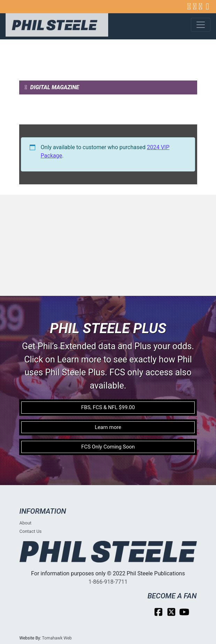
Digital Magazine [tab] (52, 87)
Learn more (108, 427)
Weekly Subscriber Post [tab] (62, 102)
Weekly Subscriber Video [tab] (62, 117)
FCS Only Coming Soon (108, 447)
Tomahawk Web (57, 638)
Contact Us (31, 531)
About (26, 523)
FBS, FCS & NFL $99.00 (108, 407)
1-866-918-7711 (108, 582)
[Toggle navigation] (201, 25)
